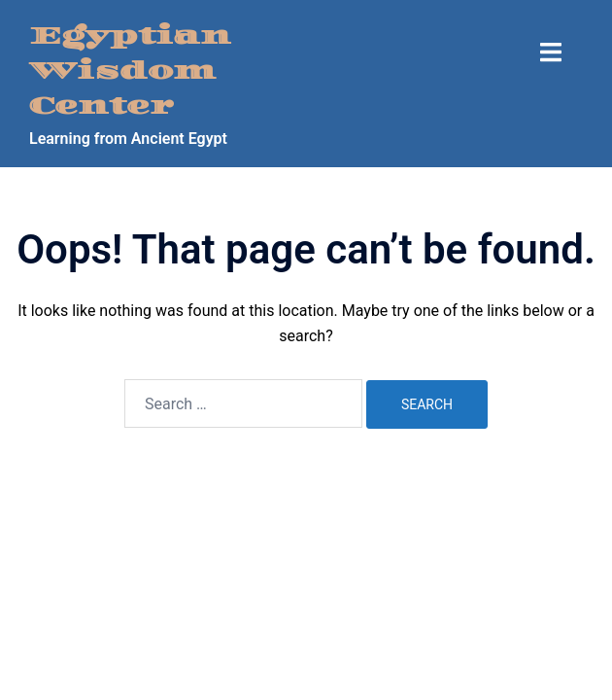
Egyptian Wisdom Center (130, 71)
